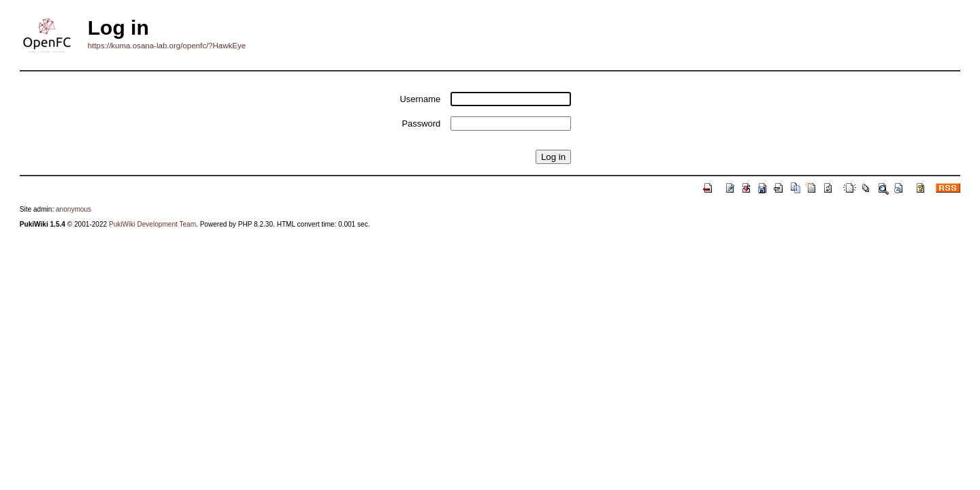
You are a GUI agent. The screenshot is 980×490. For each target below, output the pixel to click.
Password (421, 124)
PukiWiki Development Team (152, 224)
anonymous (73, 209)
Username (421, 99)
